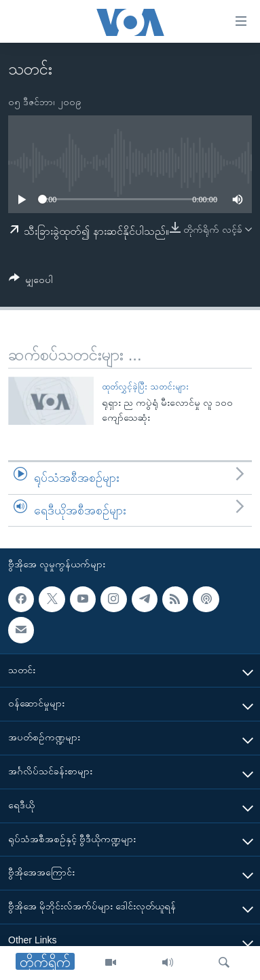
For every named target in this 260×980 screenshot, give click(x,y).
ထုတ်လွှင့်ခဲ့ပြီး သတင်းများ (145, 387)
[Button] (31, 282)
